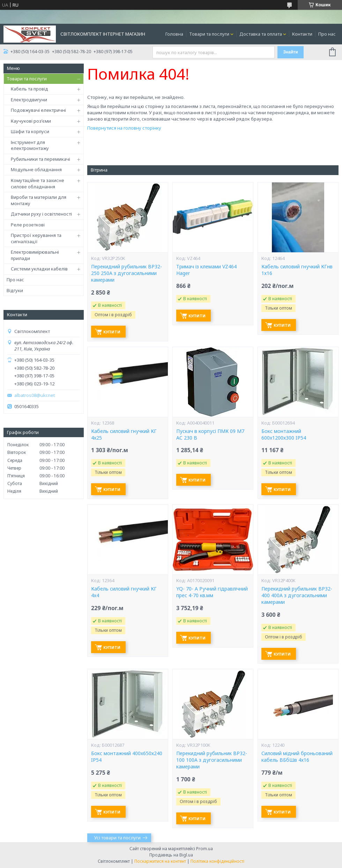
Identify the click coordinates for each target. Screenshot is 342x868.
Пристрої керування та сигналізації (36, 238)
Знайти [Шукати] (290, 52)
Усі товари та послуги (117, 838)
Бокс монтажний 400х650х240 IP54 (127, 757)
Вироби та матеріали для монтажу (39, 200)
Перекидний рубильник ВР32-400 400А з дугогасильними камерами (297, 595)
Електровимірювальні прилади (35, 255)
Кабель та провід (29, 89)
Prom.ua (205, 849)
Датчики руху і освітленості (41, 214)
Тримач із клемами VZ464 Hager (206, 270)
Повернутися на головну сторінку (124, 128)
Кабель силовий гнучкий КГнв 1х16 (297, 270)
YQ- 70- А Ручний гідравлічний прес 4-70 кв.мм (212, 592)
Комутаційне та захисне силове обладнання (38, 183)
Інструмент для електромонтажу (30, 145)
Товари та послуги (209, 34)
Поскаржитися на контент (160, 861)
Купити (112, 332)
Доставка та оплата (261, 34)
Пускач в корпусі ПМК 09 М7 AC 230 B (210, 435)
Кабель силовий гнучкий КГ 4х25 (124, 435)
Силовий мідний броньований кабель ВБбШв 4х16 (297, 757)
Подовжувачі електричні (38, 110)
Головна (174, 34)
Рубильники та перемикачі (40, 159)
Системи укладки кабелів (39, 269)
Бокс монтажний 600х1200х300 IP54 (284, 435)
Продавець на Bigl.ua (171, 855)
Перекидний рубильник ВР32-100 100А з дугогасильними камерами (212, 760)
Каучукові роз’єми (31, 121)
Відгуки (15, 290)
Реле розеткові (28, 225)
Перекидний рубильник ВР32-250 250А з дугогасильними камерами (127, 273)
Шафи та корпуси (30, 131)
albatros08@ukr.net (35, 395)
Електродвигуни (29, 100)
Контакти (302, 34)
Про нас (327, 34)
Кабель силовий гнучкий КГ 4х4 (124, 592)
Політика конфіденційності (217, 861)
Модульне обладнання (36, 169)
